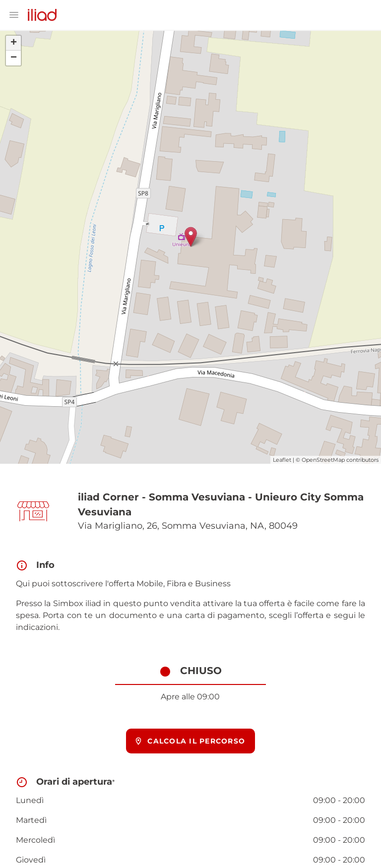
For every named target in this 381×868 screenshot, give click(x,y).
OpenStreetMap (323, 460)
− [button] (14, 58)
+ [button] (14, 43)
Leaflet (282, 460)
